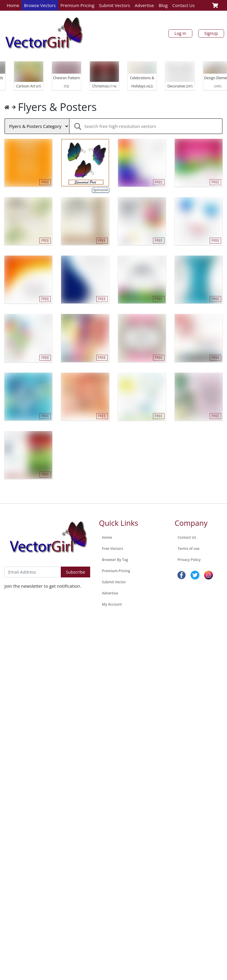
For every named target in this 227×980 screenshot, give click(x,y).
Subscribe (75, 572)
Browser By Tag (115, 560)
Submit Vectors (115, 5)
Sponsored (100, 190)
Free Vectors (112, 549)
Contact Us (184, 5)
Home (13, 5)
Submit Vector (114, 582)
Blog (163, 5)
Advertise (144, 5)
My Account (112, 604)
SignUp (211, 33)
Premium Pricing (78, 5)
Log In (180, 33)
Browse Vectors (40, 5)
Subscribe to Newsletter (29, 560)
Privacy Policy (189, 560)
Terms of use (189, 549)
